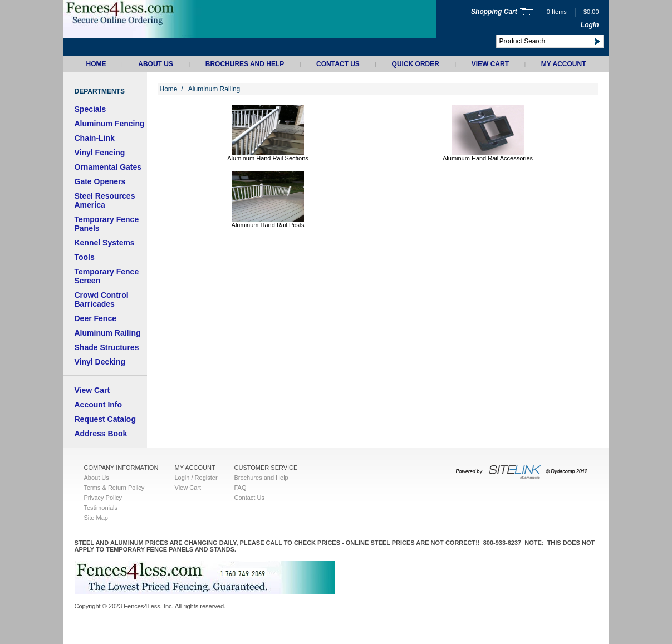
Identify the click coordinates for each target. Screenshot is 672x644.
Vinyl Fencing (100, 153)
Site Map (96, 518)
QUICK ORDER (416, 64)
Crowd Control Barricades (102, 299)
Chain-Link (95, 138)
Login (590, 25)
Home (96, 64)
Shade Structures (107, 347)
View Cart (490, 64)
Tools (85, 257)
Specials (90, 109)
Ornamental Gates (108, 167)
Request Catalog (105, 419)
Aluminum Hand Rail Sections (268, 158)
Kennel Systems (105, 243)
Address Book (101, 434)
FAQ (241, 488)
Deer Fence (95, 318)
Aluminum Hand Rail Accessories (488, 158)
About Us (156, 64)
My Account (564, 64)
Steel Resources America (105, 200)
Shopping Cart (494, 12)
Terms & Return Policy (114, 488)
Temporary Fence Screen (107, 276)
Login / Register (196, 478)
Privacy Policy (103, 498)
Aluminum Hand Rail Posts (268, 225)
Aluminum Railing (108, 333)
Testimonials (101, 508)
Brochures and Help (245, 64)
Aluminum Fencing (110, 124)
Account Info (99, 405)
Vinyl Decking (100, 362)
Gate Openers (100, 181)
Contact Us (338, 64)
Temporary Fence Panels (107, 224)
